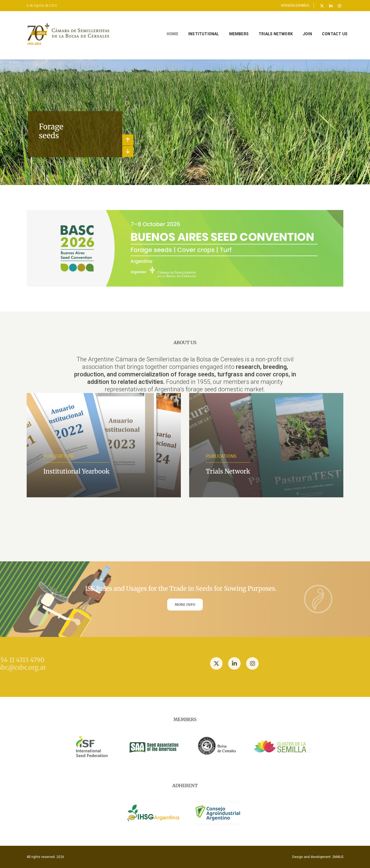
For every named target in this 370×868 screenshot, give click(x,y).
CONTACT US (326, 28)
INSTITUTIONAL (195, 28)
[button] (128, 140)
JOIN (299, 28)
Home (164, 28)
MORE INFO (185, 605)
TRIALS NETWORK (267, 28)
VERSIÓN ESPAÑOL (295, 6)
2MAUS (338, 857)
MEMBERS (231, 28)
